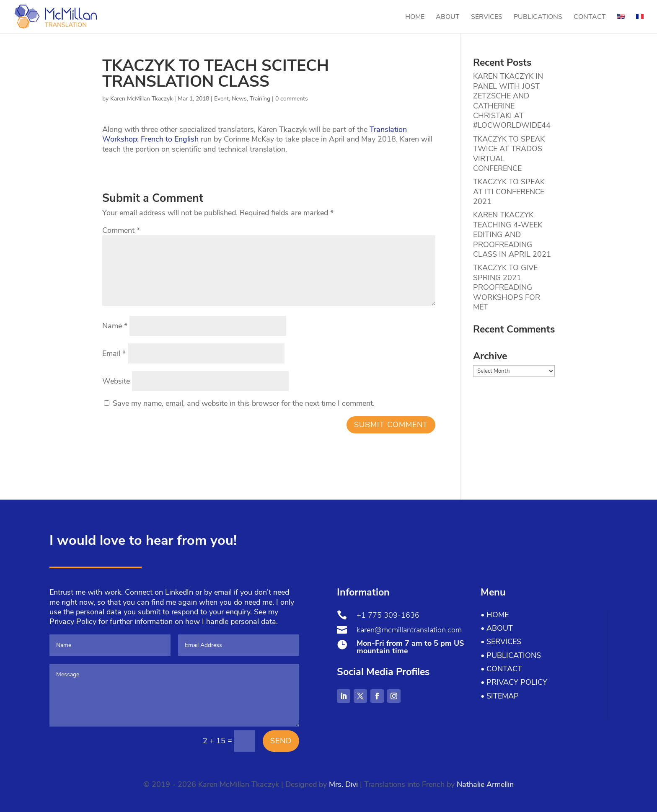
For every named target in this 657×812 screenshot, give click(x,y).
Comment (121, 230)
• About (497, 628)
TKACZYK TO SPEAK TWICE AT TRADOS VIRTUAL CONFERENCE (509, 154)
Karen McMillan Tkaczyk (141, 99)
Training (260, 99)
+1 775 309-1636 (388, 615)
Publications (538, 18)
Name (115, 326)
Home (415, 18)
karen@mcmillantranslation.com (409, 630)
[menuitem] (621, 24)
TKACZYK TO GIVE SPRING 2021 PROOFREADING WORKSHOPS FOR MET (507, 287)
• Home (495, 615)
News (239, 99)
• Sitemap (500, 696)
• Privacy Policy (514, 682)
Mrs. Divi (343, 784)
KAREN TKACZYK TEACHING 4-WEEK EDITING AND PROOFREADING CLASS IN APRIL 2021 (512, 235)
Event (221, 99)
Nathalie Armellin (485, 784)
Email (114, 353)
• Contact (501, 669)
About (448, 18)
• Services (501, 642)
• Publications (511, 655)
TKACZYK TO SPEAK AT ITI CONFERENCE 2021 (509, 192)
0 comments (292, 99)
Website (116, 381)
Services (487, 18)
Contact (590, 18)
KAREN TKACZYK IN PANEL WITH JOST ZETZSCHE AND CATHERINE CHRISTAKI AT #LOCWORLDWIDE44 (512, 101)
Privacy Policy (73, 621)
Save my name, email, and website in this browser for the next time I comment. (244, 403)
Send (281, 741)
